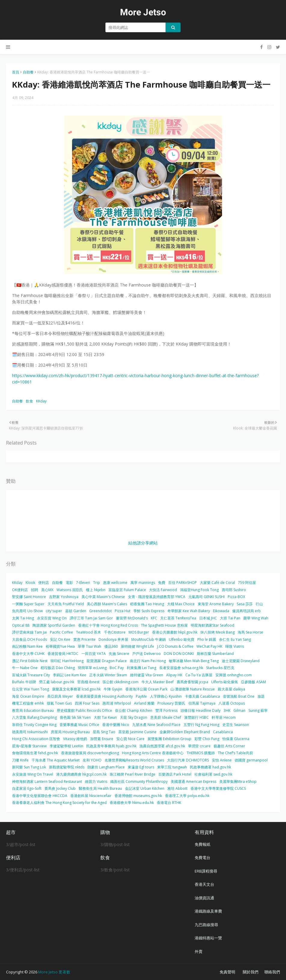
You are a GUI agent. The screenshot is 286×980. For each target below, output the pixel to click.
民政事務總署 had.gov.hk (210, 767)
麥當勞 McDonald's (132, 618)
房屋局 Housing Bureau (70, 732)
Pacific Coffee (61, 632)
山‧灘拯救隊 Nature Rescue (193, 689)
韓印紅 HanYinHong (67, 661)
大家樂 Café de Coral (217, 583)
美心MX (47, 590)
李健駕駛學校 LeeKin (66, 746)
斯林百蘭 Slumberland (215, 654)
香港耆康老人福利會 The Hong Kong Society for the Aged (59, 803)
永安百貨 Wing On (52, 618)
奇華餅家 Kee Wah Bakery (189, 611)
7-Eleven (83, 583)
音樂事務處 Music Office (79, 725)
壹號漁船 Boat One (239, 696)
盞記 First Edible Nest (30, 661)
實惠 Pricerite (84, 639)
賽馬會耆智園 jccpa (192, 682)
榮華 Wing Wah (256, 618)
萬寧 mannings (143, 583)
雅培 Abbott (177, 788)
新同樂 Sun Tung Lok (29, 767)
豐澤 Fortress (166, 710)
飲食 (29, 401)
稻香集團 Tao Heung (147, 604)
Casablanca (223, 732)
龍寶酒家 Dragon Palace (107, 661)
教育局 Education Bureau (33, 710)
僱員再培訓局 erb (246, 611)
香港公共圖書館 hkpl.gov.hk (175, 632)
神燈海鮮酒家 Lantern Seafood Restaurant (47, 782)
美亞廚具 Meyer (60, 696)
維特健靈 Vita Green (147, 675)
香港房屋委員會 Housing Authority (104, 696)
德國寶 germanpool (251, 760)
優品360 (111, 646)
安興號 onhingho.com (234, 675)
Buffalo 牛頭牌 (24, 682)
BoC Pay (117, 668)
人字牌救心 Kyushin (166, 696)
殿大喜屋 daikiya (231, 689)
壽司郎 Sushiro (234, 590)
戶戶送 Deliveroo (146, 654)
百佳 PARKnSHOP (183, 583)
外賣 (199, 951)
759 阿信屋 (247, 583)
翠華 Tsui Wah (90, 646)
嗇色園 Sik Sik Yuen (75, 717)
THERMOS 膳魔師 (201, 753)
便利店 (44, 583)
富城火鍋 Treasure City (31, 675)
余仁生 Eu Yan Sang (235, 639)
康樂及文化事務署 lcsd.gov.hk (76, 689)
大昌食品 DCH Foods (29, 639)
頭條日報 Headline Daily (201, 710)
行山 (259, 604)
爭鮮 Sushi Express (149, 611)
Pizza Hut (123, 611)
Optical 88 (21, 625)
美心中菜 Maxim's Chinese (103, 597)
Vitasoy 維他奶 (75, 739)
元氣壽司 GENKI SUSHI (207, 597)
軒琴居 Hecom (224, 717)
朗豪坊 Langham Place (106, 767)
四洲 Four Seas (87, 703)
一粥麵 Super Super (28, 604)
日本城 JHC (208, 618)
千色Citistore (115, 632)
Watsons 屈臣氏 (70, 590)
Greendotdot (100, 611)
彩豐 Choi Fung (207, 739)
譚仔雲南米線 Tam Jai (29, 632)
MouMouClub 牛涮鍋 (149, 639)
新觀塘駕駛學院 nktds (67, 767)
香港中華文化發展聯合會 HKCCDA (40, 796)
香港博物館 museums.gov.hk (138, 796)
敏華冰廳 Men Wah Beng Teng (194, 661)
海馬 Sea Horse (250, 632)
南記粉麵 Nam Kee (27, 646)
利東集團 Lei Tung (141, 668)
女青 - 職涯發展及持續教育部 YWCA (157, 597)
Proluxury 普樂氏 (171, 703)
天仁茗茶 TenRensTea (178, 618)
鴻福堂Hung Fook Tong (199, 590)
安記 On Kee (60, 639)
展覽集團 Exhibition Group (169, 739)
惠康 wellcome (115, 583)
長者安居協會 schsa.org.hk (181, 668)
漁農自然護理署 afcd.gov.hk (162, 746)
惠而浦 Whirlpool (117, 703)
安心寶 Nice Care (130, 739)
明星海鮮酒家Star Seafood (213, 625)
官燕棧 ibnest (88, 682)
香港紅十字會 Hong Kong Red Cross (108, 625)
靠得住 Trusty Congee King (34, 725)
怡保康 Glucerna (236, 739)
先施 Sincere (119, 654)
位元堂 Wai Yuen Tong (30, 689)
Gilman (239, 710)
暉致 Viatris (235, 646)
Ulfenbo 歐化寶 (182, 639)
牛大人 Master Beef (158, 682)
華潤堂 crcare (199, 746)
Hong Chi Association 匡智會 (36, 739)
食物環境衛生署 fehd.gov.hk (35, 753)
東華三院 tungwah (172, 767)
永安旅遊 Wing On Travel (33, 774)
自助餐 (28, 72)
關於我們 (251, 972)
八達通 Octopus (232, 703)
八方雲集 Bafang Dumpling (34, 717)
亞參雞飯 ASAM (253, 682)
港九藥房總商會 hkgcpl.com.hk (81, 774)
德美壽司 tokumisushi (30, 732)
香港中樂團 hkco (116, 725)
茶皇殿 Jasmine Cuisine (137, 732)
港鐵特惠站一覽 (208, 938)
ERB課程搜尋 (206, 871)
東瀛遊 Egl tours (141, 767)
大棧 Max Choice (181, 604)
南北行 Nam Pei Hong (148, 661)
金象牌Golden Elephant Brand (185, 732)
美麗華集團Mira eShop (238, 782)
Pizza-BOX (236, 597)
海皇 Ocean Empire (28, 696)
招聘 (35, 590)
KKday (41, 401)
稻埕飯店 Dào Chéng (58, 668)
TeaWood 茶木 (88, 632)
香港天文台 (204, 884)
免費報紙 (202, 844)
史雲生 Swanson (236, 725)
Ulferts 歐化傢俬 (225, 682)
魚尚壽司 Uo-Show (27, 611)
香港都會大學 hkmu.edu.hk (132, 803)
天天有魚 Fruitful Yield (66, 604)
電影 (69, 583)
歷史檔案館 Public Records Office (84, 710)
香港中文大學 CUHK (28, 654)
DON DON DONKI (179, 654)
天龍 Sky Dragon (134, 717)
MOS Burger (139, 632)
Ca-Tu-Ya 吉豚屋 (199, 675)
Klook (30, 583)
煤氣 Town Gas (59, 703)
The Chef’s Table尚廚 (235, 753)
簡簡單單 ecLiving (92, 668)
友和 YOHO (92, 760)
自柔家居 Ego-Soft (27, 788)
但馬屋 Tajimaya (202, 703)
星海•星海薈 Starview (29, 746)
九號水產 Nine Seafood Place (156, 725)
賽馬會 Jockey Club (60, 788)
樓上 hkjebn (96, 590)
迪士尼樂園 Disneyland (241, 661)
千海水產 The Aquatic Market (56, 760)
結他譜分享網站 (143, 543)
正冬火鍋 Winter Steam (108, 675)
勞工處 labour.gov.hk (57, 682)
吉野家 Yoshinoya (64, 597)
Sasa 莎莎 (245, 604)
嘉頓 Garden (76, 611)
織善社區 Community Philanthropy (139, 782)
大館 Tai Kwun (105, 717)
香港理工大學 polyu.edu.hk (187, 796)
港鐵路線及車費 (208, 911)
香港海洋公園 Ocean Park (146, 689)
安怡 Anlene (222, 760)
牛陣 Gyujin (113, 689)
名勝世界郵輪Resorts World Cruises (134, 760)
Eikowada (221, 611)
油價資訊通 (204, 898)
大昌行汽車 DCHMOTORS (188, 760)
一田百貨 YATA (94, 654)
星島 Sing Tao (104, 732)
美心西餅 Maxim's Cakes (107, 604)
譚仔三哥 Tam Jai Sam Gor (91, 618)
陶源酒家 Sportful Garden (54, 625)
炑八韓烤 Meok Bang (218, 632)
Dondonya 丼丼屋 (113, 639)
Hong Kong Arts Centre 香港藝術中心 (153, 753)
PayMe (141, 696)
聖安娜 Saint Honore (29, 597)
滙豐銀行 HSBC (196, 717)
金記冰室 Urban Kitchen (145, 788)
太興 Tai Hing (23, 618)
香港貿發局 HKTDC (63, 654)
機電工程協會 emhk (28, 703)
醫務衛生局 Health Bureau (100, 788)
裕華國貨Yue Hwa (60, 646)
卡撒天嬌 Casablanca (202, 696)
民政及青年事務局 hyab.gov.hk (111, 746)
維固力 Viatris (96, 782)
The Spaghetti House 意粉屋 (164, 625)
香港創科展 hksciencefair (91, 796)
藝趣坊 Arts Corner (229, 746)
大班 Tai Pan (230, 618)
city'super (54, 611)
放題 (261, 696)
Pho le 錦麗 (207, 639)
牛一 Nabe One (25, 668)
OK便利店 (20, 590)
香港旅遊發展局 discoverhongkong (90, 753)
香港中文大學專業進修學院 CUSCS (218, 788)
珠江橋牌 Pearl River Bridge (132, 774)
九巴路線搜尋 (206, 925)
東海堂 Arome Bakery (216, 604)
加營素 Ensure (102, 739)
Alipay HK (174, 675)
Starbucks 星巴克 (220, 668)
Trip (97, 583)
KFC (154, 618)
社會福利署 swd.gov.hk (213, 774)
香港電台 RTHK (169, 803)
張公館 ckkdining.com (120, 682)
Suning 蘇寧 (258, 710)
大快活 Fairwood (163, 590)
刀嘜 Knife (20, 760)
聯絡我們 (272, 972)
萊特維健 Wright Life (137, 646)
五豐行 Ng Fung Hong (201, 725)
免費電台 (202, 857)
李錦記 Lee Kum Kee (70, 675)
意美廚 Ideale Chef (166, 717)
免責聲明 (227, 972)
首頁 (16, 72)
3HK (227, 710)
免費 (162, 583)
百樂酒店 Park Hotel (175, 774)
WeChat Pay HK (209, 646)
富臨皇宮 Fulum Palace (127, 590)
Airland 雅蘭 (144, 703)
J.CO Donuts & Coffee (175, 646)
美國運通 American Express (193, 782)
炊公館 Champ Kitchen (134, 710)
